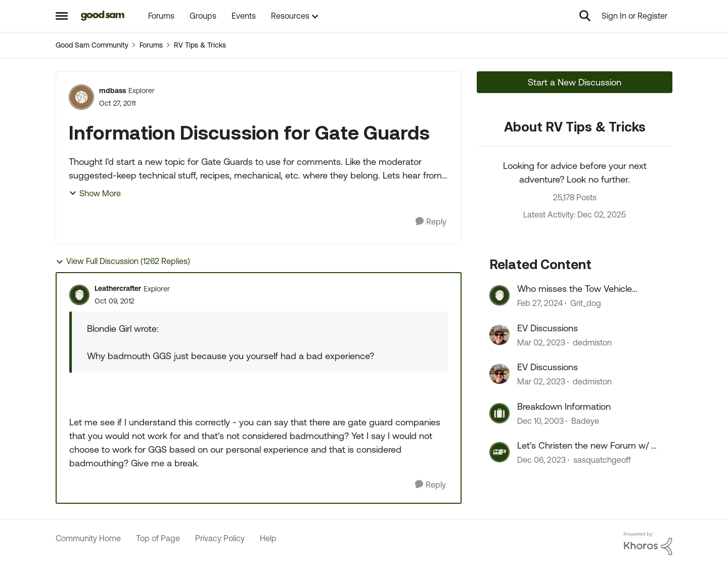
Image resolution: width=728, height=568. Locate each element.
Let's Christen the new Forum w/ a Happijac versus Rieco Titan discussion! (587, 446)
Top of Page (158, 538)
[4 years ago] (541, 342)
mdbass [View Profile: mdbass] (112, 91)
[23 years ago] (540, 421)
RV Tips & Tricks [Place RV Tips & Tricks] (200, 45)
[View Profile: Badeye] (499, 413)
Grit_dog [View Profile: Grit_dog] (586, 303)
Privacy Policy (220, 538)
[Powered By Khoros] (648, 544)
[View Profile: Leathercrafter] (79, 295)
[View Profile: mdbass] (81, 97)
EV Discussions (548, 328)
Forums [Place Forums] (151, 45)
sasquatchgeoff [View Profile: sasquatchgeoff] (602, 460)
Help (268, 538)
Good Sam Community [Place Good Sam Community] (92, 45)
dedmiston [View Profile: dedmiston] (592, 342)
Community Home (88, 538)
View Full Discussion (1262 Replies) (123, 261)
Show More (95, 193)
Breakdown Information (564, 406)
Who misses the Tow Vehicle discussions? (575, 289)
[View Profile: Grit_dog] (499, 295)
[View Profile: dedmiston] (499, 335)
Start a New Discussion (575, 82)
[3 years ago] (540, 303)
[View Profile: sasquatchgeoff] (499, 452)
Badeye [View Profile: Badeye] (585, 421)
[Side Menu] (62, 16)
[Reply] (431, 222)
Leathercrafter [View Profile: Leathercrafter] (118, 288)
